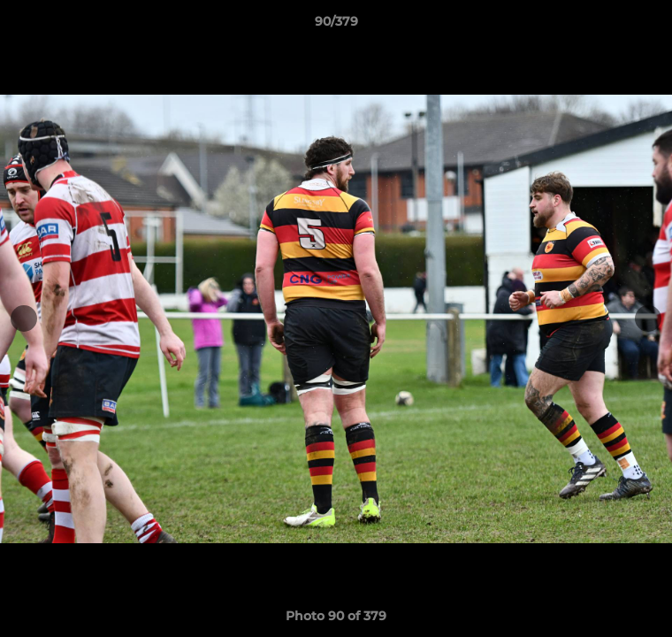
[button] (651, 26)
